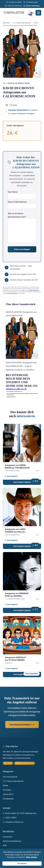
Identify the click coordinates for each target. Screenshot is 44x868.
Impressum (8, 837)
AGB (23, 290)
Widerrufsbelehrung (34, 290)
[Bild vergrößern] (37, 73)
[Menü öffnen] (38, 13)
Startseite (6, 23)
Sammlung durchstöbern (22, 725)
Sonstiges (7, 790)
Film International (10, 777)
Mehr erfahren (32, 857)
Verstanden (22, 864)
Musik (5, 786)
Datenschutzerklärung (12, 293)
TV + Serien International (22, 23)
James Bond (8, 794)
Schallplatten (8, 799)
